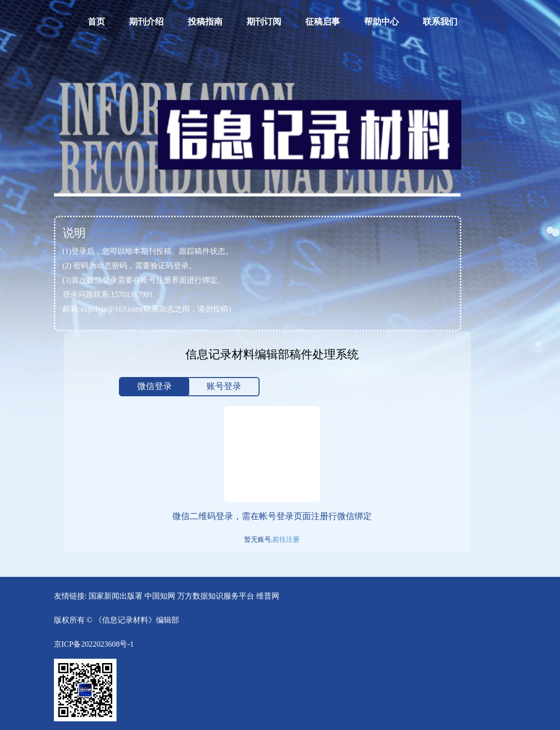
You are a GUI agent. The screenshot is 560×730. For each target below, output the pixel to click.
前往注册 (286, 540)
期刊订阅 (264, 22)
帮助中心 (381, 22)
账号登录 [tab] (224, 386)
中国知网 (160, 596)
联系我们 (440, 22)
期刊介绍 (146, 22)
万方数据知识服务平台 (216, 596)
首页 (96, 22)
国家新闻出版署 (116, 596)
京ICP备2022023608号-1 (94, 644)
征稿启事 (323, 22)
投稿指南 (205, 22)
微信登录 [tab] (155, 386)
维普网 (268, 596)
